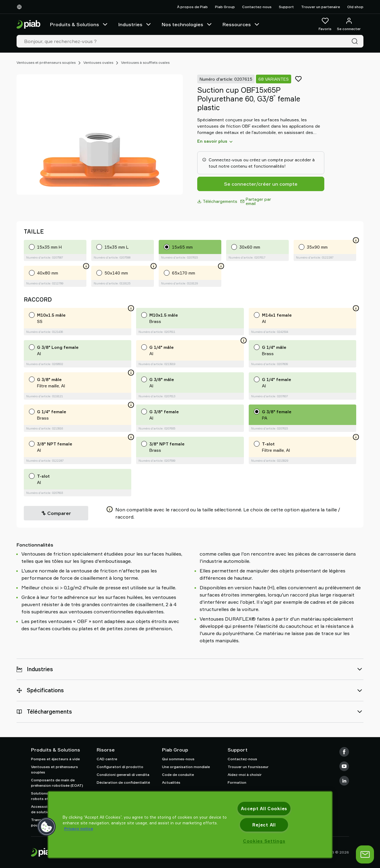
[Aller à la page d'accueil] (28, 25)
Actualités (171, 782)
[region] (190, 825)
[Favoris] (325, 24)
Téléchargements (217, 201)
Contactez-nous (257, 7)
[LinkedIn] (344, 781)
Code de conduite (178, 775)
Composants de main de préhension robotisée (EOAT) (57, 783)
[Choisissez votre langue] (20, 7)
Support (286, 7)
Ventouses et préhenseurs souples (46, 62)
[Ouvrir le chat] (365, 854)
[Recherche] (356, 41)
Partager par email (256, 201)
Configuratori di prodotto (120, 767)
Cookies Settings (264, 841)
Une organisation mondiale (186, 767)
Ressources (241, 24)
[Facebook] (344, 752)
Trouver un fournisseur (248, 767)
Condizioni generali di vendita (123, 775)
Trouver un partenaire (321, 7)
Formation (237, 782)
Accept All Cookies (264, 809)
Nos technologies (187, 24)
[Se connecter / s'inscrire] (349, 24)
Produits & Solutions (79, 24)
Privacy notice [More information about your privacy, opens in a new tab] (79, 829)
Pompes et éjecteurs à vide (55, 759)
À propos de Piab (192, 7)
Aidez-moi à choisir (245, 775)
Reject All (264, 825)
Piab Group (225, 7)
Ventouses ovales (98, 62)
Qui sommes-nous (178, 759)
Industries (135, 24)
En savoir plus (215, 141)
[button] (47, 827)
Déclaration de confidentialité (123, 782)
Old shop (355, 7)
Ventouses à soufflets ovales (145, 62)
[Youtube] (344, 766)
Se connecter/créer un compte (261, 184)
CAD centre (107, 759)
